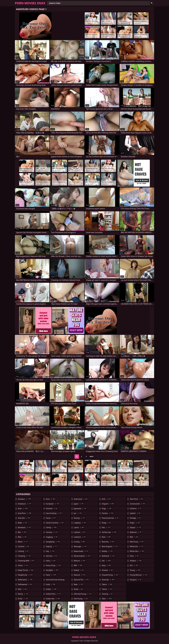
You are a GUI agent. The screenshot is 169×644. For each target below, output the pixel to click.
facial (51, 518)
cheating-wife (26, 561)
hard (51, 575)
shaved (108, 570)
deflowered (25, 584)
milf (78, 565)
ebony (23, 594)
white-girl (137, 546)
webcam (136, 532)
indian (51, 589)
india (51, 584)
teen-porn (137, 499)
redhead (108, 556)
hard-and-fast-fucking (55, 580)
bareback (25, 527)
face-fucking (54, 513)
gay (50, 551)
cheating (24, 556)
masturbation (82, 556)
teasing (107, 594)
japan (79, 504)
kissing (80, 518)
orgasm (108, 504)
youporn (136, 580)
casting (23, 551)
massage (80, 546)
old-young (81, 599)
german (52, 556)
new (79, 584)
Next (92, 456)
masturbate (81, 551)
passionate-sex (110, 518)
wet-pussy (137, 542)
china (23, 565)
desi (23, 589)
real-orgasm (110, 546)
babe (23, 523)
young (135, 570)
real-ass (108, 542)
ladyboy (80, 523)
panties (108, 513)
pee (106, 527)
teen (107, 599)
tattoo (107, 589)
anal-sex (24, 518)
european (53, 504)
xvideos (136, 561)
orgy (107, 508)
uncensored (138, 504)
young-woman (139, 575)
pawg (107, 523)
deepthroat (25, 575)
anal (23, 508)
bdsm (23, 542)
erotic (23, 599)
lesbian (80, 532)
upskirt (135, 513)
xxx (134, 565)
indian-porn (54, 594)
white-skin (137, 551)
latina (79, 527)
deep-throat (26, 570)
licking (80, 542)
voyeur (135, 527)
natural (80, 575)
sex (107, 561)
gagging (52, 537)
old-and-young (83, 594)
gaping (52, 546)
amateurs (25, 504)
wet (134, 537)
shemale (108, 580)
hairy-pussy (54, 565)
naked (79, 570)
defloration (25, 580)
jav (78, 513)
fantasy (52, 532)
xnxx (134, 556)
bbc (22, 532)
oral (106, 499)
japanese (80, 508)
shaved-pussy (110, 575)
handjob (52, 570)
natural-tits (81, 580)
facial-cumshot (55, 523)
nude (79, 589)
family (51, 527)
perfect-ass (109, 532)
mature (80, 561)
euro (51, 499)
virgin (135, 523)
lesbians (80, 537)
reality (107, 551)
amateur (25, 499)
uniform (136, 508)
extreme (52, 508)
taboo (107, 584)
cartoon (24, 546)
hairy (51, 561)
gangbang (53, 542)
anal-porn (25, 513)
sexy (107, 565)
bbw (23, 537)
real (106, 537)
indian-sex (53, 599)
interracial (81, 499)
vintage (135, 518)
